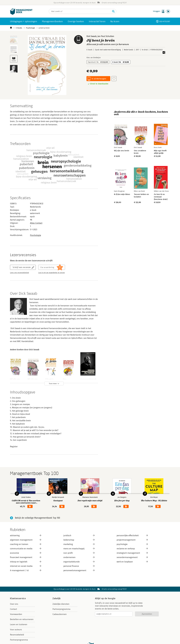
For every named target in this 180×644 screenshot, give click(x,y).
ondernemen (79, 557)
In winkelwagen (99, 79)
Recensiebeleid (17, 635)
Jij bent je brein (44, 28)
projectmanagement (132, 540)
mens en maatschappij (79, 549)
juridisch (79, 536)
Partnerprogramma (19, 640)
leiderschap (79, 540)
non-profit (79, 553)
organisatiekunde (79, 562)
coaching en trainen (26, 544)
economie (26, 553)
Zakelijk (56, 598)
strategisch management (132, 553)
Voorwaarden (16, 614)
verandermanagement (132, 557)
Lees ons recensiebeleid (19, 273)
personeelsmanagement (79, 570)
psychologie (132, 544)
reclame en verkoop (132, 549)
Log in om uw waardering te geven (51, 273)
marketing (79, 544)
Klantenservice (18, 598)
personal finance (79, 566)
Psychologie (30, 28)
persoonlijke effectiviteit (132, 536)
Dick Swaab (91, 36)
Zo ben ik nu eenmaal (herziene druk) (161, 197)
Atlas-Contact (36, 223)
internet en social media (26, 566)
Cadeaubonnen (60, 614)
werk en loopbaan (132, 562)
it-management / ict (26, 570)
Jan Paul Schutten (106, 36)
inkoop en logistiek (26, 562)
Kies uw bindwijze (94, 58)
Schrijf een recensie (22, 267)
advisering (26, 536)
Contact (13, 609)
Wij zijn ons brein (122, 151)
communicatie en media (26, 549)
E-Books (19, 28)
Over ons (14, 604)
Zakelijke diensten (61, 604)
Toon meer (53, 384)
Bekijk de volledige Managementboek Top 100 (37, 518)
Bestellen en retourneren (22, 619)
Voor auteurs (16, 630)
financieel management (26, 557)
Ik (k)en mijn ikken (122, 194)
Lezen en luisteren (19, 624)
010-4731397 (165, 21)
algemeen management (26, 540)
